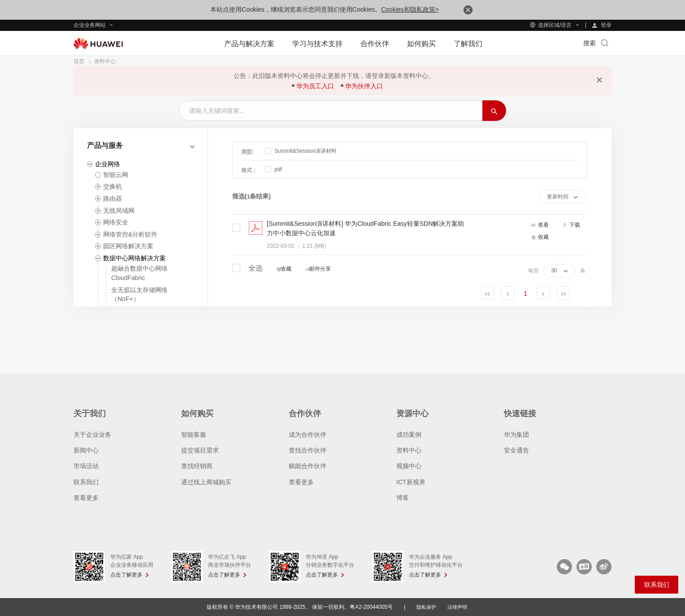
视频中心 (409, 466)
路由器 (113, 198)
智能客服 (194, 435)
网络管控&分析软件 (130, 234)
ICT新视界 (411, 482)
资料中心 (105, 61)
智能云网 (116, 175)
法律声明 (458, 607)
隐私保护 (425, 607)
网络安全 (116, 222)
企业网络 (108, 164)
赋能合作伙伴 (308, 466)
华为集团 (516, 435)
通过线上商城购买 (206, 482)
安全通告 (516, 450)
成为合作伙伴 (308, 435)
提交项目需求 (200, 450)
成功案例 (409, 435)
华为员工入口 (315, 86)
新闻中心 (86, 450)
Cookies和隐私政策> (410, 9)
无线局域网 (119, 211)
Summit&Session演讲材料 (301, 151)
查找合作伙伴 (308, 450)
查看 (540, 225)
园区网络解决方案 (128, 246)
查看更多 (86, 498)
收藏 (540, 237)
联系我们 (86, 482)
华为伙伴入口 (364, 86)
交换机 (113, 186)
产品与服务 (105, 145)
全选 (247, 267)
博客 (403, 498)
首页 (79, 61)
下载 (571, 225)
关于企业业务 (92, 435)
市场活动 (86, 466)
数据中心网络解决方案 (134, 258)
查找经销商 (197, 466)
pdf (273, 169)
